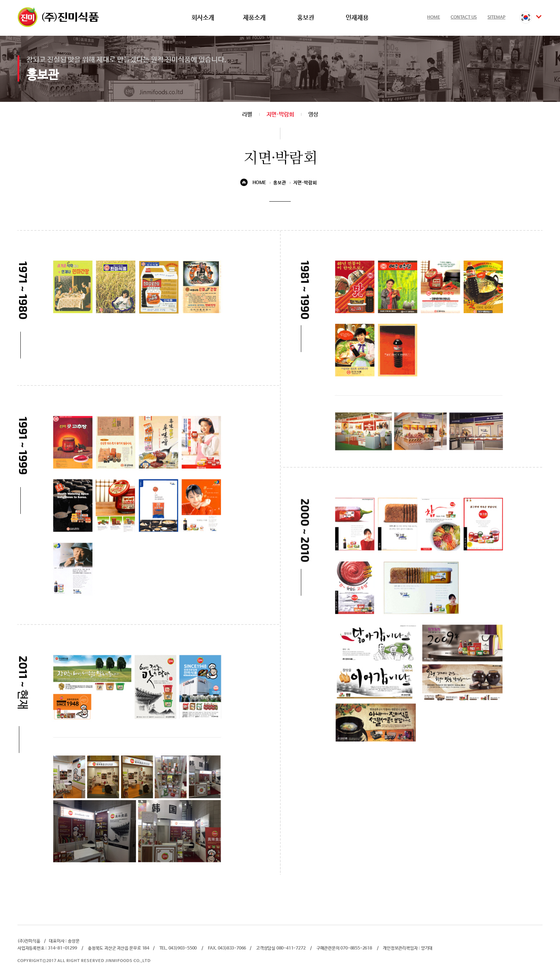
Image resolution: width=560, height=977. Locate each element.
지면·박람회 (280, 115)
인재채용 (357, 18)
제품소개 (254, 18)
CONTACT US (464, 18)
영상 (313, 115)
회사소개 (203, 18)
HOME (434, 18)
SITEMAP (496, 18)
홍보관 (306, 18)
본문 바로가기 (0, 0)
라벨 (247, 115)
